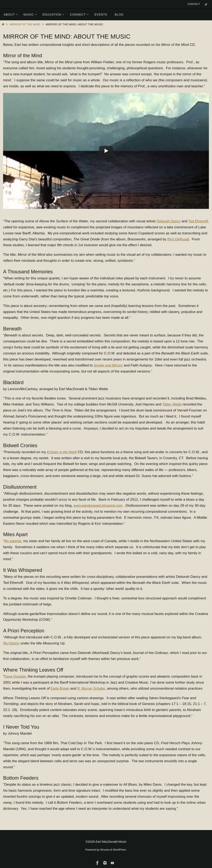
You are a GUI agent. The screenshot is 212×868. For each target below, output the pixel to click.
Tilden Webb (172, 404)
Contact (194, 4)
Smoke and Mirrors (108, 365)
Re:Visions (11, 643)
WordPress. (120, 850)
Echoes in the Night (62, 452)
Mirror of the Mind (25, 24)
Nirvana (105, 850)
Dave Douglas (15, 676)
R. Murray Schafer (92, 688)
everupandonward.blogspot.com (99, 506)
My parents (13, 541)
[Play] (106, 151)
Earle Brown (60, 688)
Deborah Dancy (169, 221)
